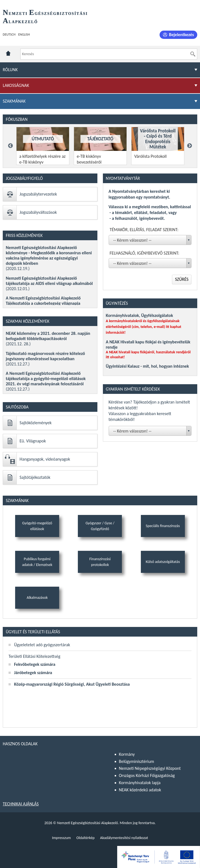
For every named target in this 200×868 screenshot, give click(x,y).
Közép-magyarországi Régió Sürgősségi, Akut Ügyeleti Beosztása (72, 684)
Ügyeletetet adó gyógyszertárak (42, 645)
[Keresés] (193, 54)
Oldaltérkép (85, 838)
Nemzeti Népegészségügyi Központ (150, 768)
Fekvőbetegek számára (35, 664)
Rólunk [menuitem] (10, 70)
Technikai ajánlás (21, 804)
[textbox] (151, 431)
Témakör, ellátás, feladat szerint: (144, 230)
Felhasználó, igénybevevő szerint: (145, 253)
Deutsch (9, 34)
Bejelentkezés (181, 35)
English (24, 34)
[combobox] (150, 240)
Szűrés (182, 279)
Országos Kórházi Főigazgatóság (147, 775)
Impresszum (61, 838)
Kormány (127, 754)
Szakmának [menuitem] (14, 101)
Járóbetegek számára (33, 673)
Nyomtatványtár (123, 178)
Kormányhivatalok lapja (140, 783)
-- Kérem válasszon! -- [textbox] (132, 240)
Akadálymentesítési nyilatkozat (124, 838)
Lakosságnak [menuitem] (16, 85)
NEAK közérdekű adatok (140, 790)
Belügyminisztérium (136, 761)
